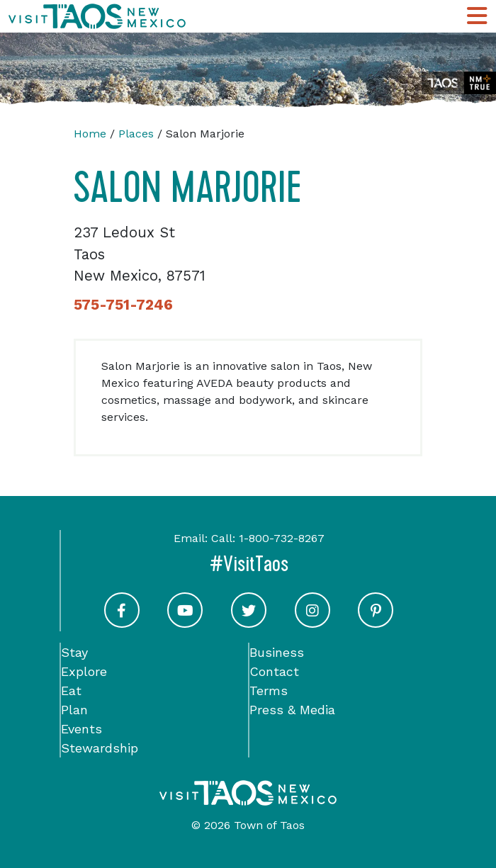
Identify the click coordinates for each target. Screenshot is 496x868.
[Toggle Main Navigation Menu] (477, 16)
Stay (74, 652)
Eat (71, 691)
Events (81, 729)
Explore (84, 671)
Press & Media (292, 710)
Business (277, 652)
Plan (74, 710)
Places (136, 134)
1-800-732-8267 (282, 538)
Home (90, 134)
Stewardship (100, 748)
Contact (274, 671)
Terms (269, 691)
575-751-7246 (123, 305)
